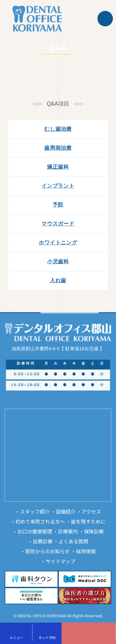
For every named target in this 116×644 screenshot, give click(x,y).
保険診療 (94, 531)
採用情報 (86, 551)
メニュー (16, 637)
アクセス (91, 511)
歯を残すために (88, 521)
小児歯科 (58, 262)
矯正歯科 (58, 167)
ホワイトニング (58, 243)
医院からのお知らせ (48, 551)
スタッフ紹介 (35, 511)
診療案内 (68, 531)
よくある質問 (73, 541)
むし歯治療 (58, 129)
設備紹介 (66, 511)
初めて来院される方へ (40, 521)
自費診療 (43, 541)
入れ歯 (58, 281)
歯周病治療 (58, 148)
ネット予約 (47, 637)
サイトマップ (61, 561)
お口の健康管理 (35, 531)
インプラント (58, 186)
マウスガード (58, 224)
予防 (58, 205)
